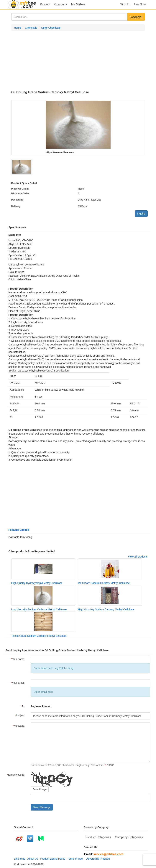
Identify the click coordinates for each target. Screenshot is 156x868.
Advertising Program (97, 859)
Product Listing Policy (53, 859)
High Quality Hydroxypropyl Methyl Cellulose (37, 583)
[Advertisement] (78, 61)
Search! (136, 17)
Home (18, 28)
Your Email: (18, 683)
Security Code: (16, 775)
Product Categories (98, 837)
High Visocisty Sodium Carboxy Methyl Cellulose (106, 609)
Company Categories (129, 837)
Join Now (140, 4)
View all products (138, 557)
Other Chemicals (51, 28)
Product (45, 4)
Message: (19, 726)
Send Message (42, 807)
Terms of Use (75, 859)
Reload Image (40, 789)
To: (23, 706)
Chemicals (31, 28)
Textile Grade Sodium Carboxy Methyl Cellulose (39, 636)
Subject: (20, 715)
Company (61, 4)
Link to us (20, 859)
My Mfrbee (78, 4)
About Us (33, 859)
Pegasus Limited (19, 530)
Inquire (141, 214)
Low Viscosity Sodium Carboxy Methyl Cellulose (39, 609)
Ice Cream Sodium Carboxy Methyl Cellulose (104, 583)
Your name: (18, 659)
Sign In (125, 4)
